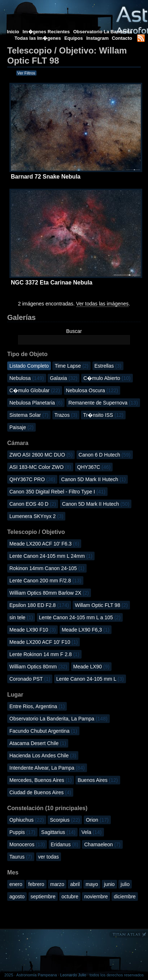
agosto (17, 896)
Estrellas (108, 366)
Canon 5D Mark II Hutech (93, 479)
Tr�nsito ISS (103, 415)
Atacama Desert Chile (38, 743)
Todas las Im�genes (38, 38)
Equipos (73, 38)
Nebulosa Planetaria (36, 403)
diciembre (125, 896)
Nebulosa (27, 378)
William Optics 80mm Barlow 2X (49, 593)
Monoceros (27, 844)
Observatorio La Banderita (103, 32)
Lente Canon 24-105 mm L (90, 679)
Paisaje (21, 427)
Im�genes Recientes (46, 32)
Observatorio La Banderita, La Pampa (58, 719)
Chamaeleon (102, 844)
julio (125, 884)
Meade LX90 (91, 667)
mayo (92, 884)
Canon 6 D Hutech (105, 455)
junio (109, 884)
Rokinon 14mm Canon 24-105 (47, 568)
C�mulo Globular (35, 390)
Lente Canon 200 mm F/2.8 (45, 581)
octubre (70, 896)
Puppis (22, 832)
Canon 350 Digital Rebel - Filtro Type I (57, 492)
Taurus (21, 857)
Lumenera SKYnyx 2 (36, 516)
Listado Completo (29, 366)
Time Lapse (71, 366)
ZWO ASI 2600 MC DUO (41, 455)
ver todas (49, 857)
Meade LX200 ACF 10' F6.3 (44, 544)
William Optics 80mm (38, 667)
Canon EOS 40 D (33, 504)
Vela (91, 832)
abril (75, 884)
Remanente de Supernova (103, 403)
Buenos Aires (98, 780)
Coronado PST (30, 679)
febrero (36, 884)
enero (16, 884)
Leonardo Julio (73, 975)
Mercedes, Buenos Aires (41, 780)
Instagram (98, 38)
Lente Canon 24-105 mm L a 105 (80, 617)
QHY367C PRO (32, 479)
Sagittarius (58, 832)
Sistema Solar (29, 415)
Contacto (122, 38)
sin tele (21, 617)
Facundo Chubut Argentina (43, 731)
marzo (57, 884)
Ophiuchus (27, 820)
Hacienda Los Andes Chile (43, 756)
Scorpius (65, 820)
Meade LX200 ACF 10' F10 (43, 642)
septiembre (43, 896)
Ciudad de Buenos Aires (40, 792)
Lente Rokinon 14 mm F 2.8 (44, 654)
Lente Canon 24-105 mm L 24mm (51, 556)
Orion (97, 820)
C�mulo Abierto (107, 378)
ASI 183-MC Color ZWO (40, 467)
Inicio (13, 32)
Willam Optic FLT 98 (101, 605)
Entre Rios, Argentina (37, 706)
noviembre (96, 896)
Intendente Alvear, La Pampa (47, 768)
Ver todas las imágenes (103, 304)
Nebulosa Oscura (92, 390)
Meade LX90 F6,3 (86, 630)
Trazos (66, 415)
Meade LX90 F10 (32, 630)
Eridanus (65, 844)
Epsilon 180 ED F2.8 (39, 605)
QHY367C (94, 467)
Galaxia (64, 378)
